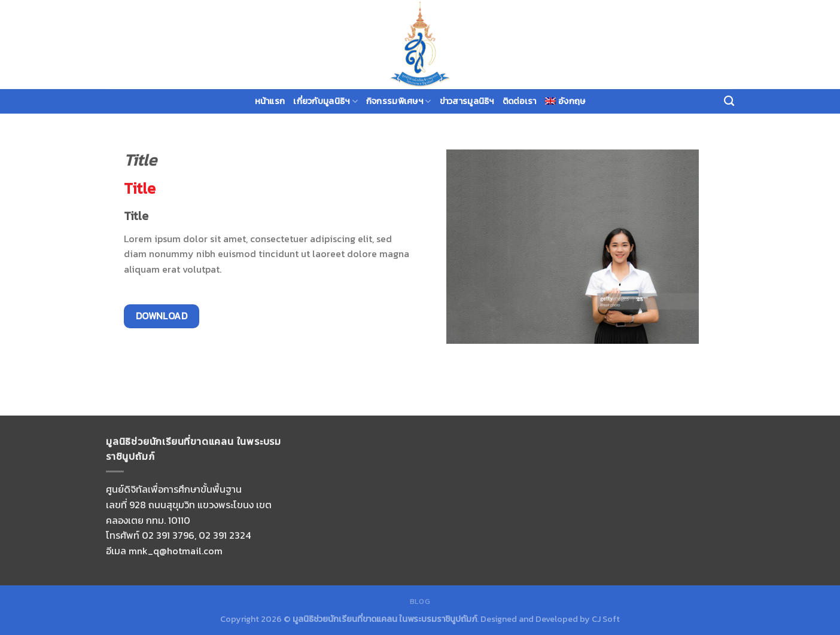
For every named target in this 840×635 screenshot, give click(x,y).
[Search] (729, 101)
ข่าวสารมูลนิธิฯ (467, 101)
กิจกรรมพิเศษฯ (399, 101)
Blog (420, 602)
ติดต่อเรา (520, 101)
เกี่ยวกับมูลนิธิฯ (325, 101)
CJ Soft (606, 619)
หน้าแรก (270, 101)
